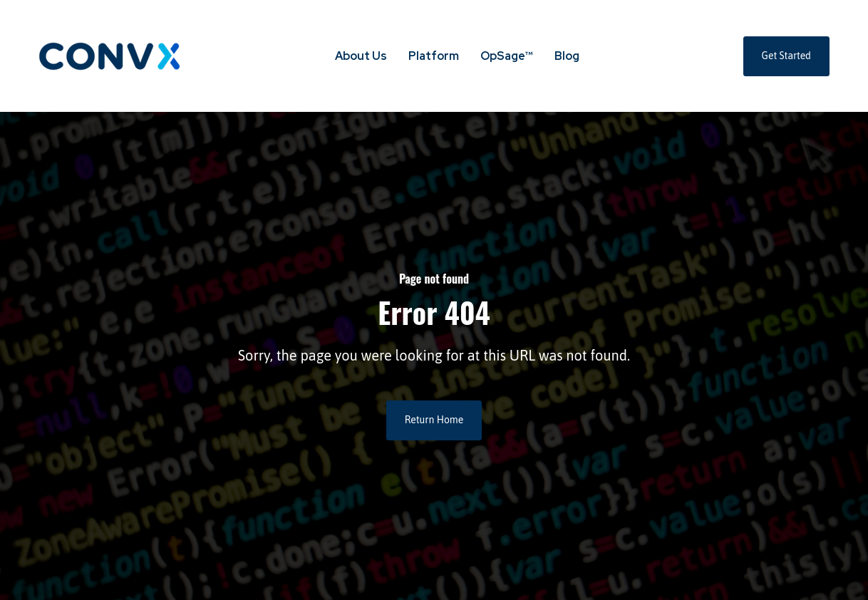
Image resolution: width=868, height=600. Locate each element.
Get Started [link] (786, 56)
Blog (567, 56)
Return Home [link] (434, 420)
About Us (361, 56)
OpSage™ (507, 56)
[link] (110, 55)
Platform (434, 56)
